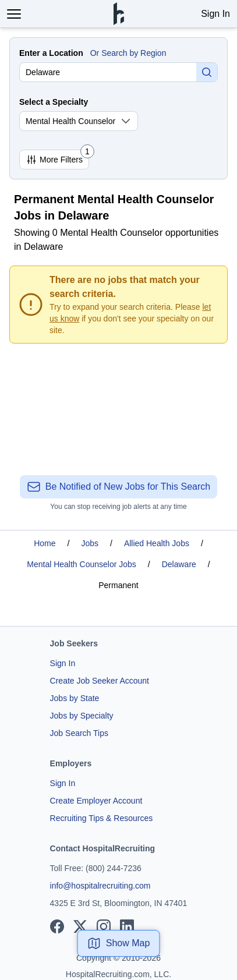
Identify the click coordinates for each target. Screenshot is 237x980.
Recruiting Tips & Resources (102, 818)
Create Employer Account (96, 801)
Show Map (119, 943)
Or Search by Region (128, 53)
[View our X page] (80, 926)
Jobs (90, 543)
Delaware (179, 564)
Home (45, 543)
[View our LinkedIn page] (127, 926)
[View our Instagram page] (104, 926)
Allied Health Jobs (157, 543)
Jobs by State (75, 698)
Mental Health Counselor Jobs (82, 564)
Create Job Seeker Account (100, 681)
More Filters (57, 158)
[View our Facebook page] (57, 926)
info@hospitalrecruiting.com (100, 886)
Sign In (215, 14)
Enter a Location (51, 53)
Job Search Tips (79, 733)
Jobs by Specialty (82, 716)
